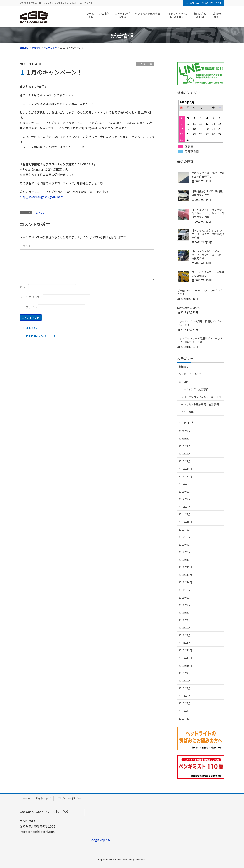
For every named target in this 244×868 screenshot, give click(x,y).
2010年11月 (185, 658)
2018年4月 (185, 454)
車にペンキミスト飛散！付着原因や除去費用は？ (208, 175)
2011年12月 (185, 567)
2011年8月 (185, 598)
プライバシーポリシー (69, 798)
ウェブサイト (28, 307)
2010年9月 (185, 673)
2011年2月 (185, 635)
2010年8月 (185, 681)
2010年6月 (185, 696)
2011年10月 (185, 582)
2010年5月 (185, 703)
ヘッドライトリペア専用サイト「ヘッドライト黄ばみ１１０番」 (200, 340)
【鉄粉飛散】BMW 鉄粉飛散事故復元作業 (207, 193)
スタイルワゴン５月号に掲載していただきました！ (200, 323)
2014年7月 (185, 514)
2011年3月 (185, 628)
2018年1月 (185, 461)
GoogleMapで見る (102, 840)
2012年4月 (185, 545)
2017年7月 (185, 499)
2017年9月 (185, 484)
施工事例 (184, 382)
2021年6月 (185, 439)
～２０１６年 (145, 64)
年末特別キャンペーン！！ (41, 336)
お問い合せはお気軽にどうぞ (206, 3)
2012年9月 (185, 529)
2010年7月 (185, 688)
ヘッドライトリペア (190, 374)
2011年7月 (185, 605)
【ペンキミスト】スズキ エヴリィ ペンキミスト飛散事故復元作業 (208, 255)
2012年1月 (185, 560)
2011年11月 (185, 575)
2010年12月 (185, 650)
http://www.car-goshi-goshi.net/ (41, 197)
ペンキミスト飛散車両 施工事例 (200, 404)
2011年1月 (185, 643)
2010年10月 (185, 666)
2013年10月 (185, 522)
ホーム (26, 798)
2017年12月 (185, 469)
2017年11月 (185, 476)
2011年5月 (185, 613)
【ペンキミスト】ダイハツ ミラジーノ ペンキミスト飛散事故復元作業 (208, 213)
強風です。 (32, 328)
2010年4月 (185, 711)
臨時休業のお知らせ (189, 308)
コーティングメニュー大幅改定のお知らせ (208, 274)
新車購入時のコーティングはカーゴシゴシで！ (200, 292)
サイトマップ (43, 798)
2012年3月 (185, 552)
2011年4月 (185, 620)
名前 (24, 287)
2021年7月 (185, 431)
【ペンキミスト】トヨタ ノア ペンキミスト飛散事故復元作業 (208, 234)
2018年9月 (185, 446)
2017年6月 (185, 507)
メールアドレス (31, 297)
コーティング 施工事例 (195, 389)
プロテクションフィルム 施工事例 (201, 397)
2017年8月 (185, 492)
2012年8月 (185, 537)
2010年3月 (185, 718)
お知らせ (184, 366)
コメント (25, 246)
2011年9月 (185, 590)
